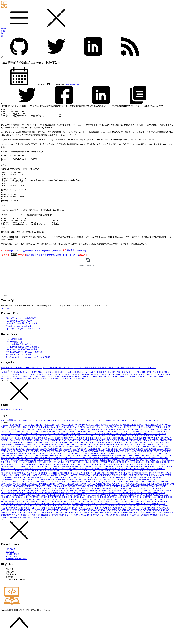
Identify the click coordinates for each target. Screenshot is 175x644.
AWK (101, 440)
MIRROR (51, 482)
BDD (150, 440)
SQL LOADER (104, 506)
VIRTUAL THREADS (47, 519)
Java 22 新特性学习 (14, 353)
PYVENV (116, 495)
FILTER (11, 460)
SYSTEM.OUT (121, 510)
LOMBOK (139, 477)
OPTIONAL (54, 488)
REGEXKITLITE (103, 497)
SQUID (5, 508)
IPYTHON (93, 466)
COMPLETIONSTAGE (142, 447)
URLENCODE (21, 517)
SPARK (150, 387)
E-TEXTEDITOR (59, 455)
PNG (38, 493)
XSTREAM (85, 523)
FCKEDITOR (125, 458)
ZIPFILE (117, 523)
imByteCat (10, 563)
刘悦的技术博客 (13, 565)
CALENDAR (7, 445)
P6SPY (114, 488)
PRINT (143, 493)
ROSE (55, 499)
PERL (33, 387)
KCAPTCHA (98, 475)
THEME (36, 512)
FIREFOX (29, 460)
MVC (76, 484)
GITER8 (5, 462)
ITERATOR (124, 466)
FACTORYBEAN (102, 458)
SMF (120, 504)
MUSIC (69, 484)
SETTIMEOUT (159, 501)
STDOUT (72, 508)
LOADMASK (41, 477)
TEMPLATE (158, 510)
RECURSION (30, 497)
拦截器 (56, 526)
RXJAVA (127, 499)
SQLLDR (123, 506)
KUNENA (143, 475)
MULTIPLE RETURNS (39, 484)
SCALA (57, 379)
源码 (118, 526)
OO (162, 486)
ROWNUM (81, 499)
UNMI (119, 515)
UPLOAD (155, 515)
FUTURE (106, 460)
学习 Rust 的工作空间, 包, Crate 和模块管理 (24, 363)
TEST (17, 512)
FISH (37, 460)
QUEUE (150, 495)
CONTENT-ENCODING (77, 449)
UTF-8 (79, 517)
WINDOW (93, 521)
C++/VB (69, 383)
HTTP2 (118, 464)
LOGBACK (109, 477)
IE (170, 464)
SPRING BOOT (81, 506)
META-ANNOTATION (144, 480)
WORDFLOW (125, 521)
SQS (166, 506)
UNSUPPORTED (143, 515)
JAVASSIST (59, 471)
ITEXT (133, 466)
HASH (144, 462)
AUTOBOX (69, 440)
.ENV (14, 436)
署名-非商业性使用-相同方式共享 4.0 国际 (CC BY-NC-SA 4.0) (52, 266)
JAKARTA (25, 469)
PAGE (150, 488)
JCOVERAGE (127, 471)
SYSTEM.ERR (108, 510)
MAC (4, 480)
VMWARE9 (116, 519)
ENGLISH (121, 383)
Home (3, 28)
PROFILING (7, 495)
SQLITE (115, 506)
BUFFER (85, 442)
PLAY (111, 490)
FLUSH (51, 460)
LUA (162, 477)
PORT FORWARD (75, 493)
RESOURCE (7, 499)
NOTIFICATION (85, 486)
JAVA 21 (68, 469)
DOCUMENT (142, 453)
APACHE (90, 438)
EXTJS (85, 458)
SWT (62, 510)
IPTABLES (82, 466)
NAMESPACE (106, 484)
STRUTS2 (80, 431)
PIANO (96, 490)
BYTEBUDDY (127, 442)
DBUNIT (133, 451)
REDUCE (59, 497)
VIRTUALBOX (63, 519)
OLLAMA (155, 486)
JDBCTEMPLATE (148, 471)
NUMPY (116, 486)
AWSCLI (115, 440)
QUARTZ (47, 379)
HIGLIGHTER (60, 464)
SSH (11, 508)
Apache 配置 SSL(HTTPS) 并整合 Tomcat (23, 339)
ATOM (39, 440)
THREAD (45, 512)
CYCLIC (49, 451)
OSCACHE (75, 488)
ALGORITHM (35, 383)
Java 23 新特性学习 (14, 350)
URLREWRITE (34, 517)
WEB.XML (6, 521)
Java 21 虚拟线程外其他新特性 (19, 355)
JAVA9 (154, 469)
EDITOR (96, 455)
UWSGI (92, 517)
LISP (18, 477)
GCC (126, 460)
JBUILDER (104, 471)
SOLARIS (17, 506)
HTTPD (139, 464)
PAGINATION (159, 488)
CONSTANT (48, 449)
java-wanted (74, 85)
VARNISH (134, 517)
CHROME (79, 445)
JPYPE (109, 473)
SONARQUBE (29, 506)
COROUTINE (131, 449)
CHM (71, 445)
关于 (3, 36)
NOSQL (54, 486)
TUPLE (132, 512)
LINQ (4, 477)
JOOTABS (96, 473)
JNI (74, 473)
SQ (90, 506)
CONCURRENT (24, 449)
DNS (99, 453)
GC (121, 460)
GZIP (128, 462)
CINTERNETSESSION (107, 445)
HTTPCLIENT (129, 464)
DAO (65, 451)
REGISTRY (116, 497)
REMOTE (126, 497)
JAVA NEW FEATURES (11, 421)
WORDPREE (137, 521)
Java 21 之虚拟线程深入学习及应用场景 (23, 358)
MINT (43, 482)
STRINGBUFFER (102, 508)
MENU (109, 480)
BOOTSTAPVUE (54, 442)
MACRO (29, 480)
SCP (54, 501)
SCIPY (48, 501)
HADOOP (136, 462)
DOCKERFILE (119, 453)
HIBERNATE (18, 385)
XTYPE (94, 523)
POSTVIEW (111, 493)
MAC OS (12, 480)
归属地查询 (46, 526)
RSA (89, 499)
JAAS (169, 466)
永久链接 (95, 526)
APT (135, 438)
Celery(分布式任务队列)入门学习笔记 (22, 334)
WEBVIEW (65, 521)
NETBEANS (125, 484)
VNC (124, 519)
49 (47, 436)
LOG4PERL (98, 477)
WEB (167, 519)
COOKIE (92, 449)
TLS (83, 512)
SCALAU (6, 501)
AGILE (133, 436)
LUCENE (169, 477)
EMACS (104, 455)
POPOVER (62, 493)
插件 (62, 526)
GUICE (102, 462)
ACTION (70, 436)
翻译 (13, 431)
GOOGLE (26, 462)
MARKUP (63, 480)
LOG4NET (87, 477)
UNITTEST (104, 515)
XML (43, 523)
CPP (152, 449)
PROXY (84, 495)
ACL (63, 436)
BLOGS (31, 442)
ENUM (161, 455)
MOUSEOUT (132, 482)
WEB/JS (37, 379)
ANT (77, 438)
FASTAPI (130, 383)
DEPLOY (6, 453)
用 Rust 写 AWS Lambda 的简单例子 (21, 329)
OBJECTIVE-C (130, 431)
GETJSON (161, 460)
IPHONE (63, 466)
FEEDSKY (166, 458)
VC (152, 517)
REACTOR (18, 497)
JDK (158, 471)
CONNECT (37, 449)
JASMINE (35, 469)
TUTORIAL (142, 512)
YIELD (109, 523)
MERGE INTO (127, 480)
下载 (142, 523)
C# (157, 442)
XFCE (37, 523)
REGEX (91, 497)
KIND (112, 475)
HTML (97, 464)
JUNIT (22, 475)
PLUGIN (26, 493)
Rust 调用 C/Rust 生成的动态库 (19, 332)
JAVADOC (6, 471)
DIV (84, 453)
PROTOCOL (74, 495)
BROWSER (75, 442)
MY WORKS (160, 385)
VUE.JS (37, 389)
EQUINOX (6, 458)
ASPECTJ (6, 440)
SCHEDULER (28, 501)
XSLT (71, 523)
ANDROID (46, 383)
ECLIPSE (77, 455)
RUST (134, 387)
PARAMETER (7, 490)
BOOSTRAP (41, 442)
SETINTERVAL (145, 501)
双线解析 (9, 526)
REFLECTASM (80, 497)
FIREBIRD (20, 460)
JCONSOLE (115, 471)
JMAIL (33, 473)
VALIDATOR (113, 517)
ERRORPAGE (18, 458)
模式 (77, 526)
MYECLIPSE (85, 484)
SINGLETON (80, 504)
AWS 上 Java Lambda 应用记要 (19, 337)
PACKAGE (122, 488)
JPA (103, 473)
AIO (142, 436)
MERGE (116, 480)
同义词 (17, 526)
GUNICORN (119, 462)
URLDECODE (8, 517)
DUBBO (18, 455)
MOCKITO (70, 482)
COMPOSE (157, 447)
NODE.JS (37, 486)
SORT (39, 506)
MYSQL (95, 484)
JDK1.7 (164, 471)
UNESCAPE (51, 515)
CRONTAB (166, 449)
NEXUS (5, 486)
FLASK (139, 383)
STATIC (48, 508)
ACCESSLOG (55, 436)
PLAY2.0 (126, 490)
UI (159, 512)
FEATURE (136, 458)
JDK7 (4, 473)
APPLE (116, 438)
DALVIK (58, 451)
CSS (13, 451)
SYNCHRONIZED (74, 510)
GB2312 (115, 460)
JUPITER (38, 475)
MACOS (21, 480)
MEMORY (100, 480)
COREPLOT (119, 449)
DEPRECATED (17, 453)
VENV (16, 519)
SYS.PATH (96, 510)
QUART (132, 495)
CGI (41, 445)
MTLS (159, 482)
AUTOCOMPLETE (83, 440)
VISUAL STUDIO (92, 519)
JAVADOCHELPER (20, 471)
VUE (147, 519)
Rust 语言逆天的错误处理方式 (19, 365)
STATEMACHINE (36, 508)
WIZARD (114, 521)
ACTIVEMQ (95, 436)
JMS (54, 473)
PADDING (142, 488)
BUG (92, 442)
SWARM (40, 510)
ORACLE (117, 431)
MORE (105, 482)
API (96, 438)
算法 (134, 526)
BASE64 (136, 440)
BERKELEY (166, 440)
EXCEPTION (68, 458)
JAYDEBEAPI (85, 471)
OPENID (168, 486)
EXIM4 (77, 458)
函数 (162, 523)
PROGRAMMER (20, 495)
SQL (94, 506)
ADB (111, 436)
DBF (126, 451)
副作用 (168, 523)
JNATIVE (61, 473)
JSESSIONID (160, 473)
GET (154, 460)
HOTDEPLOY (79, 464)
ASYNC (23, 440)
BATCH (144, 440)
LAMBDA (91, 431)
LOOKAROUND (152, 477)
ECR (84, 455)
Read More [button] (5, 319)
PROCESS (165, 493)
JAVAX (69, 471)
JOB (78, 473)
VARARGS (124, 517)
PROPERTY (63, 495)
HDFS (163, 462)
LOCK (51, 477)
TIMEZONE (69, 512)
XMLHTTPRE (53, 523)
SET (136, 501)
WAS (161, 519)
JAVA (5, 379)
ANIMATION (54, 438)
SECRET (74, 501)
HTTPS (147, 464)
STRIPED (132, 508)
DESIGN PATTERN (41, 453)
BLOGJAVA (22, 442)
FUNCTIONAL (150, 383)
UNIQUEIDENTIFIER (77, 515)
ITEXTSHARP (143, 466)
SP (44, 506)
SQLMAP (132, 506)
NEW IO (169, 484)
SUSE (22, 510)
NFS (11, 486)
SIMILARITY (60, 504)
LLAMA (31, 477)
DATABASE (82, 379)
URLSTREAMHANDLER (53, 517)
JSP (3, 475)
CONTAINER (60, 449)
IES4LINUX (7, 466)
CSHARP (5, 451)
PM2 (33, 493)
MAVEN (73, 480)
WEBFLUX (17, 521)
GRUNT (73, 462)
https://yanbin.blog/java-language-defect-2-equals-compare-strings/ (35, 261)
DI (52, 453)
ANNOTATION (68, 438)
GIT (168, 460)
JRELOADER (145, 473)
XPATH (64, 523)
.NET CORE (29, 436)
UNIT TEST (93, 515)
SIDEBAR (48, 504)
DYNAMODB (45, 455)
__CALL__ (6, 436)
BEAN (157, 440)
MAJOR (38, 480)
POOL (53, 493)
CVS (42, 451)
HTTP (28, 385)
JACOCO (16, 469)
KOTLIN (101, 385)
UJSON (27, 515)
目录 (124, 526)
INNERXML (36, 466)
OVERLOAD (93, 488)
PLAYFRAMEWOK (148, 490)
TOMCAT (90, 512)
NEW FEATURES (156, 484)
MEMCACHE (89, 480)
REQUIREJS (161, 497)
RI (45, 499)
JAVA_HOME (115, 469)
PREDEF (136, 493)
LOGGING (129, 477)
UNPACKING (129, 515)
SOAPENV (149, 504)
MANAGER (47, 480)
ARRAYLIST (150, 438)
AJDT (4, 438)
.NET (4, 383)
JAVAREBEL (34, 471)
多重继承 (26, 526)
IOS (92, 379)
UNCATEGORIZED (18, 389)
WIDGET (84, 521)
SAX (149, 499)
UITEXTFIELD (8, 515)
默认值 (44, 529)
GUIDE (110, 462)
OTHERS (25, 387)
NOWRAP (98, 486)
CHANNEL (49, 445)
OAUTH (125, 486)
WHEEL (75, 521)
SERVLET (119, 501)
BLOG (61, 383)
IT (117, 466)
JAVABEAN (163, 469)
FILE (4, 460)
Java (67, 85)
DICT (67, 453)
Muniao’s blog (11, 567)
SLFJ (115, 504)
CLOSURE (24, 447)
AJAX (168, 436)
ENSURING (152, 455)
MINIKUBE (26, 482)
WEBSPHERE (53, 521)
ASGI (159, 438)
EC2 (70, 455)
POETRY (46, 493)
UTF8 (85, 517)
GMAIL (13, 462)
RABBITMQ (168, 495)
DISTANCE (76, 453)
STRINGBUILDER (119, 508)
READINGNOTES (107, 387)
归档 (3, 31)
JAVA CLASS (102, 469)
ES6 (27, 458)
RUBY (127, 387)
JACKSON (6, 469)
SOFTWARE (7, 506)
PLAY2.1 (135, 490)
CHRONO (89, 445)
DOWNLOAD (7, 455)
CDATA (26, 445)
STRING (90, 508)
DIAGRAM (59, 453)
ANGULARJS (42, 438)
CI (96, 445)
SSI (15, 508)
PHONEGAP (80, 490)
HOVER (89, 464)
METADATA (160, 480)
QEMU (125, 495)
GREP (43, 462)
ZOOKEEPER (127, 523)
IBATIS (35, 385)
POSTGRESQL (99, 493)
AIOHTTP (150, 436)
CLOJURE (79, 383)
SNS (135, 504)
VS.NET (140, 519)
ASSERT (15, 440)
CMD (51, 447)
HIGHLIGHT (33, 464)
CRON (157, 449)
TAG (141, 510)
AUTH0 (60, 440)
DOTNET (166, 453)
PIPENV (104, 490)
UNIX (113, 515)
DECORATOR (166, 451)
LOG (57, 477)
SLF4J (109, 504)
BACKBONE (125, 440)
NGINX (18, 486)
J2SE (164, 466)
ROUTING (71, 499)
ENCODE (120, 455)
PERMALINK (68, 490)
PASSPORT (30, 490)
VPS (129, 519)
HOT (69, 464)
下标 (136, 523)
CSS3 (19, 451)
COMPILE (104, 447)
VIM (30, 389)
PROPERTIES (50, 495)
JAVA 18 (60, 469)
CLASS (121, 445)
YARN (102, 523)
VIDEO (28, 519)
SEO (92, 501)
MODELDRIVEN (84, 482)
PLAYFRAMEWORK (122, 379)
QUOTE (158, 495)
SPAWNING (59, 506)
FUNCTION (82, 460)
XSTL (77, 523)
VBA (146, 517)
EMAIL (112, 455)
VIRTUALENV (77, 519)
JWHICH (79, 475)
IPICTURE (72, 466)
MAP (56, 480)
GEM (131, 460)
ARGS (140, 438)
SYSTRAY (133, 510)
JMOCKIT (47, 473)
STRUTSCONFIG (165, 508)
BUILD (98, 442)
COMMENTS (93, 447)
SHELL (15, 504)
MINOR (36, 482)
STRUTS (152, 379)
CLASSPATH (146, 445)
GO (159, 383)
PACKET (132, 488)
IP (57, 466)
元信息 (155, 523)
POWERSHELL (124, 493)
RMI (49, 499)
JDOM (17, 473)
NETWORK (136, 484)
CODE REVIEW (68, 447)
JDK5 (171, 471)
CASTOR (18, 445)
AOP (82, 438)
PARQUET (19, 490)
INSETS (46, 466)
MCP (79, 480)
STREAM (81, 508)
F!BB (91, 458)
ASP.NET (166, 438)
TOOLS (110, 512)
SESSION (129, 501)
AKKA (25, 383)
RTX (99, 499)
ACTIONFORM (82, 436)
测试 (113, 526)
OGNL (147, 486)
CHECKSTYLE (61, 445)
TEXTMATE (26, 512)
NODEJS (16, 387)
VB (141, 517)
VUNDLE (154, 519)
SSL (20, 508)
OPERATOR (43, 488)
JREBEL (125, 473)
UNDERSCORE (38, 515)
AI (9, 383)
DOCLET (131, 453)
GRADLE (35, 462)
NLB (29, 486)
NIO (24, 486)
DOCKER (102, 383)
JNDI (69, 473)
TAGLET (148, 510)
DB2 (121, 451)
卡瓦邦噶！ (11, 560)
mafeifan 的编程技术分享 (16, 570)
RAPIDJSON (7, 497)
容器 (38, 526)
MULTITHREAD (57, 484)
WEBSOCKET (40, 521)
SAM (138, 499)
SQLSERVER (157, 506)
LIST (24, 477)
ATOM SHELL (49, 440)
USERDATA (70, 517)
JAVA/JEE (15, 379)
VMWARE (105, 519)
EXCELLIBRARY (53, 458)
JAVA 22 (77, 469)
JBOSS (95, 471)
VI (21, 519)
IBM (160, 464)
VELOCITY (7, 519)
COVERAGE (143, 449)
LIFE (171, 475)
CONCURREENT (9, 449)
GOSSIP (166, 383)
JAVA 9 (93, 469)
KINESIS (120, 475)
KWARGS (153, 475)
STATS (55, 508)
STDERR (63, 508)
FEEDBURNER (154, 458)
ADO (117, 436)
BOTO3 (66, 442)
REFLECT (68, 497)
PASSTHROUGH (43, 490)
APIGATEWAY (105, 438)
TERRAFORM (8, 512)
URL (162, 515)
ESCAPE (33, 458)
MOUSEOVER (144, 482)
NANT (116, 484)
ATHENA (31, 440)
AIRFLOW (16, 383)
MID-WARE (139, 385)
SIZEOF (102, 504)
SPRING (100, 379)
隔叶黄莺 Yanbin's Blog (77, 261)
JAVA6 (139, 469)
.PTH (37, 436)
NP (104, 486)
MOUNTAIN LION (117, 482)
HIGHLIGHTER (46, 464)
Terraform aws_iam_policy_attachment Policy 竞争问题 (28, 368)
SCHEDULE (16, 501)
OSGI (84, 488)
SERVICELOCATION (105, 501)
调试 (26, 529)
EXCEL (41, 458)
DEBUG (156, 451)
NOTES (74, 486)
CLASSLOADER (133, 445)
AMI (23, 438)
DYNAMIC (34, 455)
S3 (133, 499)
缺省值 (154, 526)
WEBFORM (28, 521)
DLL (89, 453)
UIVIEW (19, 515)
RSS (94, 499)
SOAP (141, 504)
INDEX (26, 466)
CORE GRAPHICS (105, 449)
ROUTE (62, 499)
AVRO (95, 440)
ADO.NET (125, 436)
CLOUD (34, 447)
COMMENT (81, 447)
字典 (33, 526)
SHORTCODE (25, 504)
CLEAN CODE (159, 445)
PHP (39, 387)
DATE (115, 451)
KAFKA (92, 385)
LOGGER (119, 477)
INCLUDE (17, 466)
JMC (39, 473)
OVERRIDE (104, 488)
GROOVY (6, 385)
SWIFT (5, 389)
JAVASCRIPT (67, 431)
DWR (25, 455)
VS (134, 519)
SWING (56, 510)
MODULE (96, 482)
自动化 (14, 529)
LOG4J (79, 477)
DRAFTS (111, 383)
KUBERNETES (112, 385)
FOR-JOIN (68, 460)
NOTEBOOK (64, 486)
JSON (169, 473)
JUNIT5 (30, 475)
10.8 (43, 436)
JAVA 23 (85, 469)
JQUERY (117, 473)
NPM (109, 486)
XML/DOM (82, 389)
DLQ (94, 453)
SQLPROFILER (144, 506)
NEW (145, 484)
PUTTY (92, 495)
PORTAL (87, 493)
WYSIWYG (20, 523)
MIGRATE (16, 482)
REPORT (135, 497)
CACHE (163, 442)
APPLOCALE (126, 438)
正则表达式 (85, 526)
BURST (116, 442)
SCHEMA (40, 501)
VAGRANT (101, 517)
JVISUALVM (62, 475)
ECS (89, 455)
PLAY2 (118, 490)
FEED (144, 458)
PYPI (98, 495)
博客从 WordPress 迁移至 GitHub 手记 (22, 360)
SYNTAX (86, 510)
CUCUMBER (28, 451)
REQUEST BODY (147, 497)
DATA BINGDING (91, 451)
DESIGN (28, 453)
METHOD (6, 482)
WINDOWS (56, 389)
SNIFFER (128, 504)
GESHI (148, 460)
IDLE (166, 464)
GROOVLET (52, 462)
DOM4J (158, 453)
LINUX (101, 431)
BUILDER (107, 442)
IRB (100, 466)
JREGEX (134, 473)
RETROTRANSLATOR (33, 499)
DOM (151, 453)
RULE (112, 499)
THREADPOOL (57, 512)
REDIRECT (41, 497)
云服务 (148, 523)
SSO (25, 508)
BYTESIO (150, 442)
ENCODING (131, 455)
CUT (37, 451)
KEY (106, 475)
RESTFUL (18, 499)
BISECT (5, 442)
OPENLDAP (7, 488)
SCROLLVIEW (63, 501)
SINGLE (70, 504)
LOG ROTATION (67, 477)
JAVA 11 (52, 469)
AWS (108, 379)
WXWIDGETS (8, 523)
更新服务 (69, 526)
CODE (57, 447)
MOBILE (150, 385)
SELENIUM (84, 501)
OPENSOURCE (20, 488)
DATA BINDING (75, 451)
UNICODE (62, 515)
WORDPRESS (139, 379)
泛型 (102, 526)
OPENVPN (32, 488)
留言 (3, 33)
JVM (85, 385)
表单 (20, 529)
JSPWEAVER (12, 475)
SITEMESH (92, 504)
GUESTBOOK (92, 462)
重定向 (32, 529)
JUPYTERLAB (49, 475)
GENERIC (139, 460)
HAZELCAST (154, 462)
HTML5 (104, 464)
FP (75, 460)
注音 (108, 526)
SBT (155, 499)
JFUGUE (25, 473)
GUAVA (81, 462)
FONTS (59, 460)
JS (153, 473)
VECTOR (164, 517)
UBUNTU (152, 512)
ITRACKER (155, 466)
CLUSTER (43, 447)
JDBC (137, 471)
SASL (144, 499)
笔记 (129, 526)
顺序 (38, 529)
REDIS (120, 387)
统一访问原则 (144, 526)
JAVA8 (68, 385)
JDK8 (10, 473)
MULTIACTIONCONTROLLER (15, 484)
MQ (154, 482)
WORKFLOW (163, 521)
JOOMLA (77, 385)
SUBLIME (14, 510)
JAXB (75, 471)
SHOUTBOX (37, 504)
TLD (78, 512)
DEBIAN (147, 451)
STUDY (5, 510)
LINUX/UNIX (69, 379)
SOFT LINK (160, 504)
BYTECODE (139, 442)
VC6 (157, 517)
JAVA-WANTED (129, 469)
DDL (140, 451)
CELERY (34, 445)
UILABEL (165, 512)
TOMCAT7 (101, 512)
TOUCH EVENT (121, 512)
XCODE (29, 523)
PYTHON (27, 379)
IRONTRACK (109, 466)
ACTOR (105, 436)
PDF (53, 490)
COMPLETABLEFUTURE (121, 447)
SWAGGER (31, 510)
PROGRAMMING (70, 387)
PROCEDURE (153, 493)
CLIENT (5, 447)
